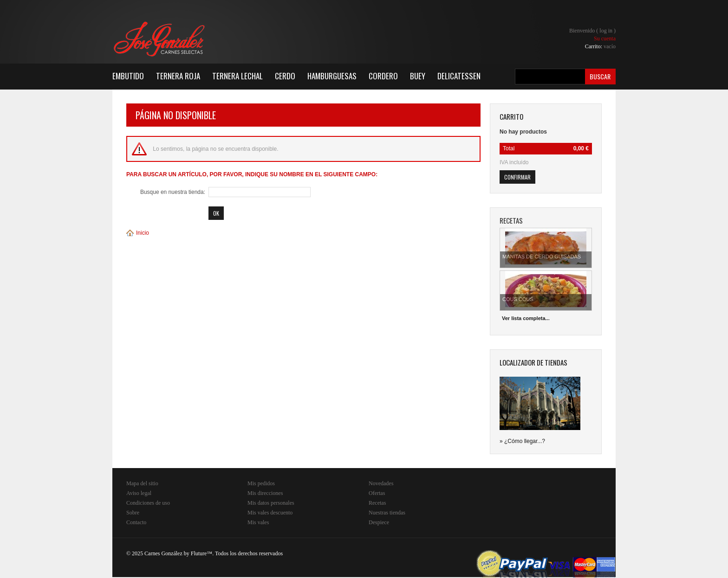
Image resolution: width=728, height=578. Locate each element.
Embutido (128, 76)
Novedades (381, 483)
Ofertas (377, 493)
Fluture (199, 553)
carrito (511, 116)
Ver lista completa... (526, 318)
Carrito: (600, 46)
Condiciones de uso (148, 503)
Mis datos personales (271, 503)
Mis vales (258, 522)
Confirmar (517, 177)
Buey (418, 76)
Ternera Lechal (237, 76)
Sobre (133, 513)
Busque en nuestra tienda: (173, 192)
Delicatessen (459, 76)
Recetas (377, 503)
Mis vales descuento (270, 513)
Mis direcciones (265, 493)
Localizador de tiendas (533, 362)
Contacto (136, 522)
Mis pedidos (261, 483)
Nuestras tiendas (387, 513)
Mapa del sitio (142, 483)
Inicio (143, 233)
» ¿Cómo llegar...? (522, 441)
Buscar (600, 76)
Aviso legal (139, 493)
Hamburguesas (332, 76)
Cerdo (285, 76)
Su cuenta (605, 39)
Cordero (383, 76)
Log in (606, 31)
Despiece (379, 522)
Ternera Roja (178, 76)
